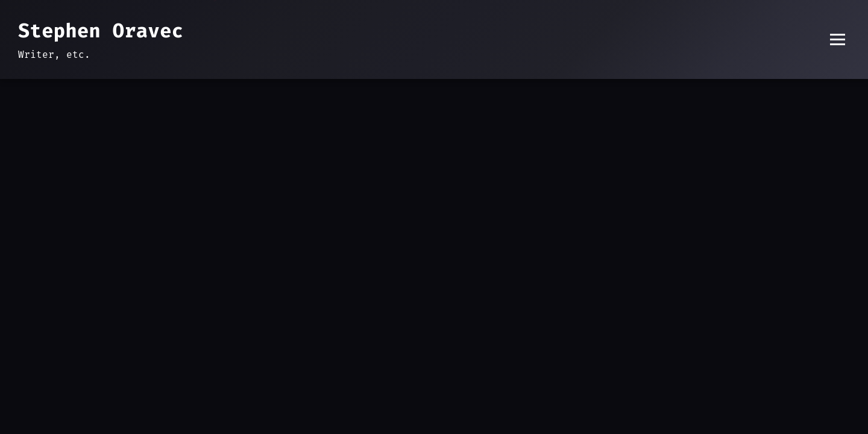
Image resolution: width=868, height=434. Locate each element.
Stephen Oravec (101, 31)
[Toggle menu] (838, 39)
